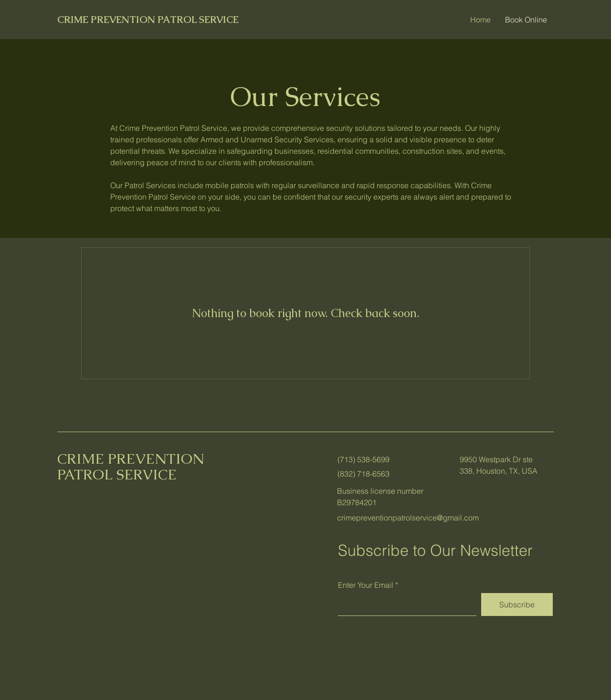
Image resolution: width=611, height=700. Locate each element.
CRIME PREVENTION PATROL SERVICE (148, 20)
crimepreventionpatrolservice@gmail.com (408, 518)
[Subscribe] (517, 605)
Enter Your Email (366, 585)
